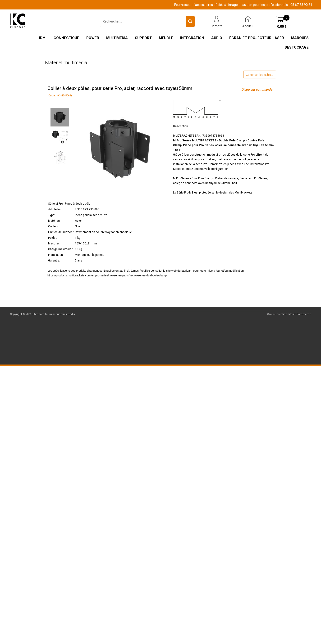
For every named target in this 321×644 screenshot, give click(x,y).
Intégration (192, 38)
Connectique (66, 38)
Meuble (166, 38)
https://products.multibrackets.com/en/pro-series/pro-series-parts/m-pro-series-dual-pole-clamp (107, 275)
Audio (217, 38)
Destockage (297, 47)
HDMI (42, 38)
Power (93, 38)
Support (143, 38)
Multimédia (117, 38)
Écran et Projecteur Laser (257, 38)
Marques (300, 38)
